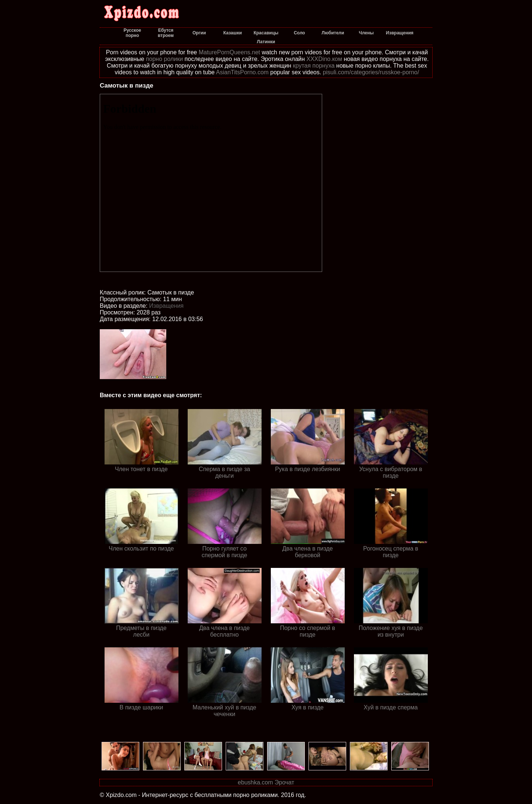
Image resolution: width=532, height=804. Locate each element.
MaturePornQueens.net (229, 52)
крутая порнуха (314, 66)
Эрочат (284, 782)
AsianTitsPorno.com (243, 72)
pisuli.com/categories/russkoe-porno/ (371, 72)
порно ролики (164, 59)
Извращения (166, 306)
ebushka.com (255, 782)
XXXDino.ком (324, 59)
